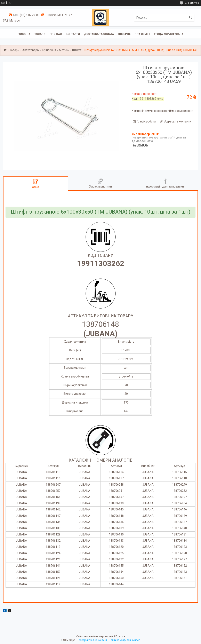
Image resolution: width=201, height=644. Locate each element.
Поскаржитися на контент (92, 640)
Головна (24, 34)
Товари (40, 34)
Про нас (56, 34)
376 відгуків (192, 3)
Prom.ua (120, 636)
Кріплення (49, 50)
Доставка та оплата (99, 34)
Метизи (64, 50)
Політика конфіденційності (125, 640)
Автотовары (31, 50)
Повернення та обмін (134, 34)
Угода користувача (169, 34)
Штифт (77, 50)
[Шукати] (191, 18)
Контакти (73, 34)
